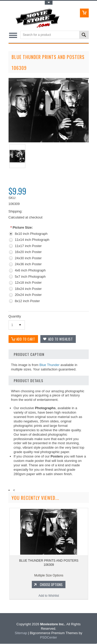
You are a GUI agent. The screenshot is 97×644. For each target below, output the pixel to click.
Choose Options (51, 585)
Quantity (15, 316)
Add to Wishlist (49, 596)
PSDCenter (49, 638)
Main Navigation (13, 35)
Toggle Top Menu (49, 3)
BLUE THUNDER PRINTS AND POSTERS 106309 (49, 563)
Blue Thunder (49, 365)
